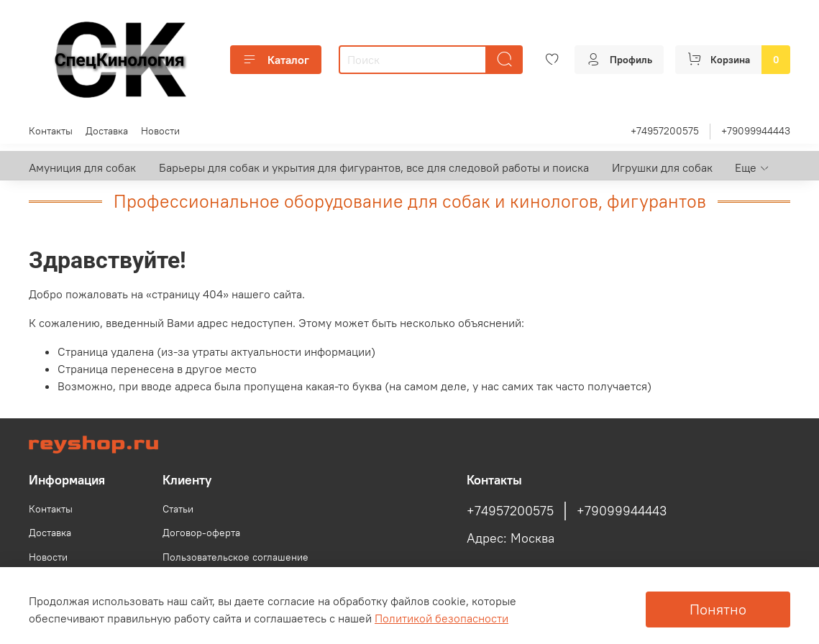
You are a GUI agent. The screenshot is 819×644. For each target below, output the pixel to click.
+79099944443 (756, 131)
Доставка (107, 131)
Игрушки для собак (662, 167)
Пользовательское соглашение (235, 557)
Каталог (276, 60)
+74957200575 (665, 131)
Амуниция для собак (82, 167)
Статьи (178, 509)
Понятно (718, 609)
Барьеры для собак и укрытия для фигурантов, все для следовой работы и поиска (374, 167)
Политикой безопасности (441, 618)
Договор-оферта (201, 533)
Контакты (51, 131)
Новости (160, 131)
